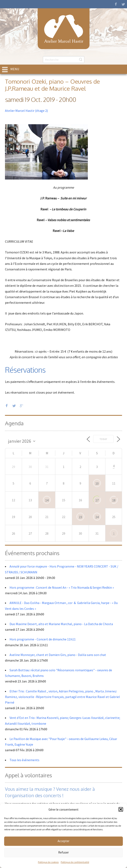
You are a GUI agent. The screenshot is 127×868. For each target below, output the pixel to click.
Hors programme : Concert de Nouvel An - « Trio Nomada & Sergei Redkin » (62, 587)
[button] (121, 809)
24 (97, 517)
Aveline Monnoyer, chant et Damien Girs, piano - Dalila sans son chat (58, 655)
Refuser (63, 852)
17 (97, 500)
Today (103, 439)
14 (47, 500)
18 (114, 500)
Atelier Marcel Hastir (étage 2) (26, 111)
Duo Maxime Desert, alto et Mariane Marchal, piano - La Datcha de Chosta (61, 624)
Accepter (63, 841)
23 (80, 517)
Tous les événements (24, 760)
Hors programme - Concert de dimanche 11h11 (43, 639)
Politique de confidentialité (75, 862)
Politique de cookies (48, 862)
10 (97, 483)
